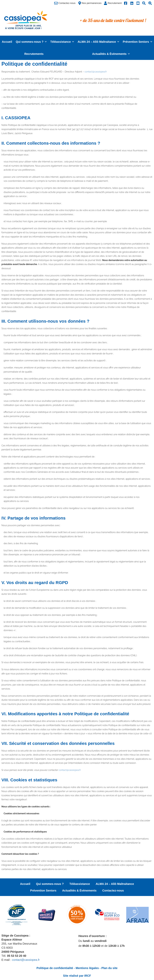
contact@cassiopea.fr (96, 72)
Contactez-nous (113, 891)
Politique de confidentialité (55, 968)
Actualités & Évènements (111, 54)
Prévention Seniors (137, 42)
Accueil (7, 42)
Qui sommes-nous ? (31, 42)
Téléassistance (62, 42)
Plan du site (109, 968)
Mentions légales (87, 968)
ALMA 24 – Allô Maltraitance (98, 42)
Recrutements (34, 54)
